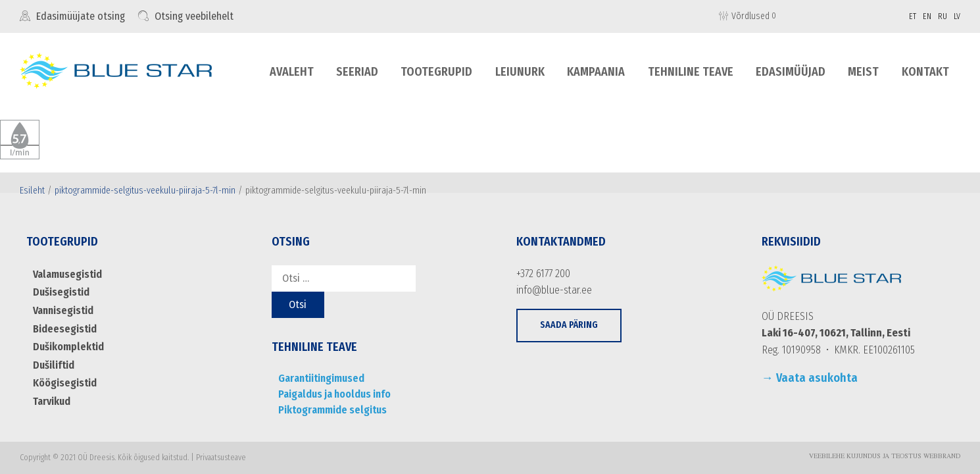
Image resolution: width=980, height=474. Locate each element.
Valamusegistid (67, 274)
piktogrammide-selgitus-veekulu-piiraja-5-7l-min (145, 191)
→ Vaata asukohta (810, 378)
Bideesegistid (65, 329)
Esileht (32, 191)
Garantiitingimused (321, 378)
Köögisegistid (65, 383)
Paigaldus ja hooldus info (334, 394)
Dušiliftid (54, 365)
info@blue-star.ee (554, 290)
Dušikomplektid (68, 347)
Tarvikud (52, 401)
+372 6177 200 (543, 274)
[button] (569, 326)
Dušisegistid (61, 292)
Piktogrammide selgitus (332, 410)
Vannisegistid (63, 310)
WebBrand (942, 457)
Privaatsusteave (221, 458)
